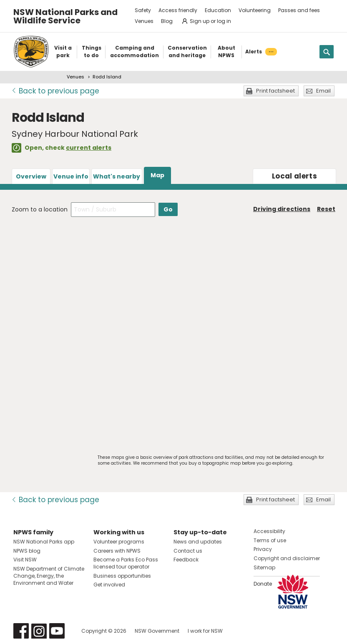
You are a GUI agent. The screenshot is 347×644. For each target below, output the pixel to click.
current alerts (89, 148)
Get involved (109, 585)
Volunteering (255, 10)
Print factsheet (275, 91)
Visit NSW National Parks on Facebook (21, 631)
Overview (31, 176)
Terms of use (270, 540)
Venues (144, 21)
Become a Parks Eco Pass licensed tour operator (126, 563)
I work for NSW (205, 631)
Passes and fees (299, 10)
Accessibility (269, 531)
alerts (294, 176)
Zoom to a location (40, 209)
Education (218, 10)
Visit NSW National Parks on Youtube (57, 631)
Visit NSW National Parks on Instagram (39, 631)
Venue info (71, 176)
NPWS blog (27, 551)
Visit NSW (25, 560)
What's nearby (117, 176)
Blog (167, 21)
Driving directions (282, 209)
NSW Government (157, 631)
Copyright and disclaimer (287, 558)
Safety (143, 10)
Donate (263, 584)
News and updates (198, 542)
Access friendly (178, 10)
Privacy (263, 549)
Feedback (186, 560)
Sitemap (264, 567)
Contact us (188, 551)
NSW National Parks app (44, 542)
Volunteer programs (119, 542)
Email (323, 91)
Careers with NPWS (117, 551)
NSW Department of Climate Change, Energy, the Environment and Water (49, 576)
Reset (326, 209)
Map (157, 175)
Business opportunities (122, 576)
